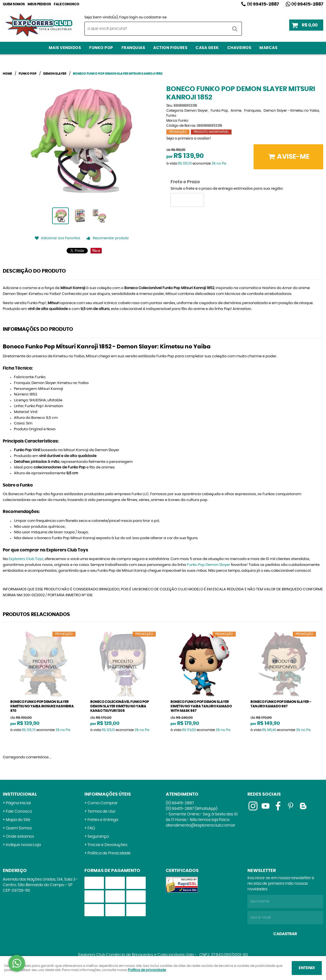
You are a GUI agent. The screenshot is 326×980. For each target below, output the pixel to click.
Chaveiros (239, 48)
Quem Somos (14, 4)
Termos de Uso (101, 812)
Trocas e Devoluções (107, 845)
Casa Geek (207, 48)
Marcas (268, 48)
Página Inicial (18, 803)
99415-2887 (263, 4)
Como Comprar (103, 803)
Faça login (129, 17)
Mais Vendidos (65, 48)
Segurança (98, 837)
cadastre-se (155, 17)
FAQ (91, 828)
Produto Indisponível (43, 664)
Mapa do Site (18, 820)
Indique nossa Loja (23, 845)
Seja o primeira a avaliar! (189, 139)
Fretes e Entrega (103, 820)
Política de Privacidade (109, 853)
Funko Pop (101, 48)
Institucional (20, 794)
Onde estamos (20, 837)
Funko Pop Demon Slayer (209, 565)
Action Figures (170, 48)
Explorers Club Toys (26, 559)
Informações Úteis (108, 794)
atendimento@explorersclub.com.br (200, 825)
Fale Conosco (66, 4)
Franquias (133, 48)
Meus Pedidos (39, 4)
